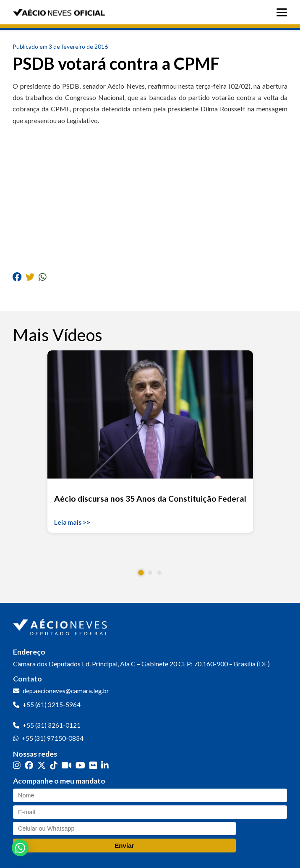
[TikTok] (54, 765)
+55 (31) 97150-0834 (53, 738)
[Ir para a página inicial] (61, 626)
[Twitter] (42, 765)
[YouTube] (80, 765)
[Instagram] (17, 765)
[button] (141, 572)
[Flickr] (93, 765)
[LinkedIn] (105, 765)
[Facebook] (29, 765)
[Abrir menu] (284, 12)
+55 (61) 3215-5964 (52, 705)
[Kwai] (67, 765)
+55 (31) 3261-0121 (52, 725)
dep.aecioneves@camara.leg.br (66, 691)
